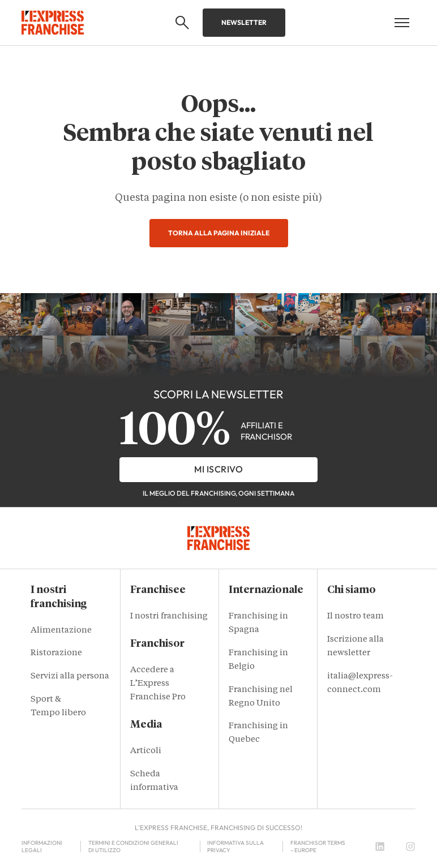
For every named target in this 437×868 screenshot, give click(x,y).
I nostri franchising (169, 616)
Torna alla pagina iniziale (219, 233)
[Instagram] (410, 846)
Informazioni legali (42, 846)
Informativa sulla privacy (235, 846)
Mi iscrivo (218, 469)
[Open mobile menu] (402, 23)
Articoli (146, 751)
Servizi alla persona (70, 676)
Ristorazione (56, 653)
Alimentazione (61, 631)
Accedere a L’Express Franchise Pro (158, 684)
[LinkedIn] (380, 846)
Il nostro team (355, 616)
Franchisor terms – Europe (318, 846)
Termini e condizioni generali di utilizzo (133, 846)
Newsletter (244, 22)
